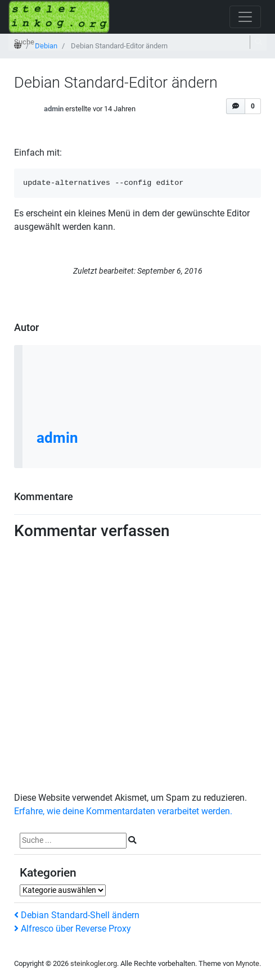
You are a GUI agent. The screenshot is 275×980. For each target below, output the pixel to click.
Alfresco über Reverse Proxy (73, 929)
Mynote (247, 963)
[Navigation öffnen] (245, 17)
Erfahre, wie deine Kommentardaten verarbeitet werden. (123, 811)
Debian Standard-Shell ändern (77, 915)
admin (54, 109)
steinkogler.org (94, 963)
